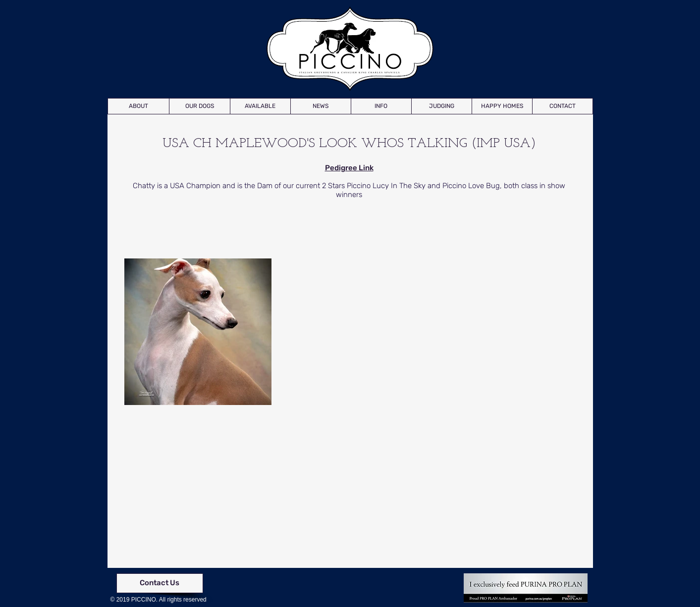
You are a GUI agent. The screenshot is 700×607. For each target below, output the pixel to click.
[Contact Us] (160, 583)
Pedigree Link (349, 168)
